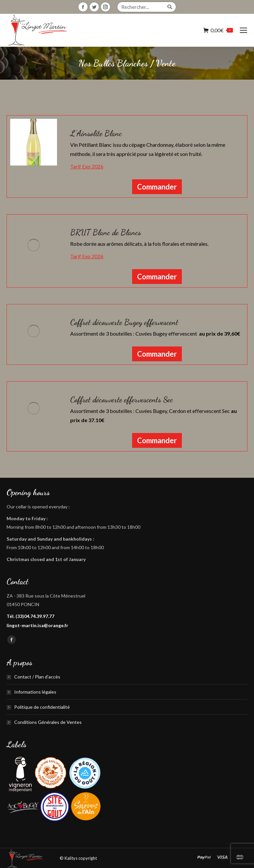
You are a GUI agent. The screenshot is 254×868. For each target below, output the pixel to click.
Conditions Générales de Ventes (48, 722)
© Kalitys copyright (78, 858)
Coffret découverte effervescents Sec (122, 400)
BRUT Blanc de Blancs (106, 232)
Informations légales (35, 692)
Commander (157, 187)
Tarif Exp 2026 (87, 166)
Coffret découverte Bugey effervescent (124, 322)
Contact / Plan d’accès (37, 677)
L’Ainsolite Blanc (96, 133)
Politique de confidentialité (42, 707)
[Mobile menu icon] (243, 30)
